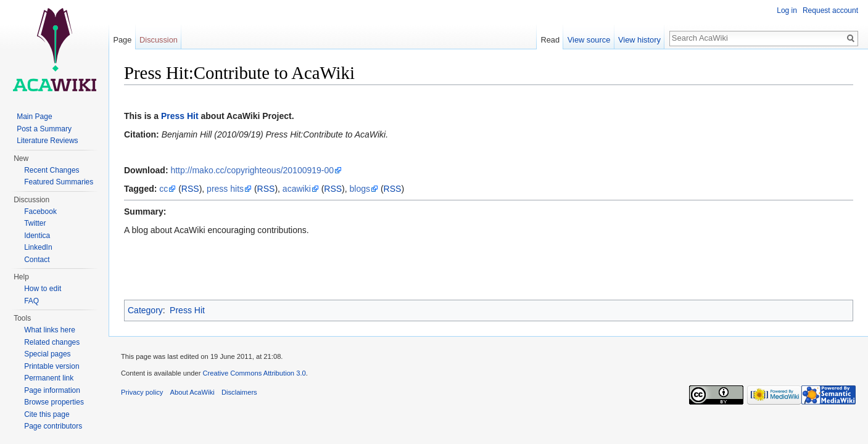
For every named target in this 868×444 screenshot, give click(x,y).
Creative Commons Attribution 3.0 (254, 373)
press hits (225, 189)
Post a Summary (44, 129)
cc (163, 189)
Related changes (52, 342)
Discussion (159, 40)
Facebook (40, 212)
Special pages (47, 354)
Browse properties (54, 402)
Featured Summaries (59, 182)
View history (639, 40)
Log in (787, 10)
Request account (830, 10)
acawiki (297, 189)
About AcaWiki (192, 392)
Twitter (35, 223)
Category (145, 310)
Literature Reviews (47, 141)
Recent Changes (52, 170)
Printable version (52, 366)
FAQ (31, 301)
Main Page (34, 117)
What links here (50, 330)
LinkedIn (38, 247)
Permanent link (49, 378)
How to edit (43, 289)
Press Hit (180, 116)
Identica (37, 236)
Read (550, 40)
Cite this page (47, 414)
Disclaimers (239, 392)
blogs (360, 189)
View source (589, 40)
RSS (190, 189)
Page (122, 40)
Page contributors (53, 426)
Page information (52, 390)
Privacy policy (142, 392)
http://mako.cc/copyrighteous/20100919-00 (252, 170)
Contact (37, 260)
